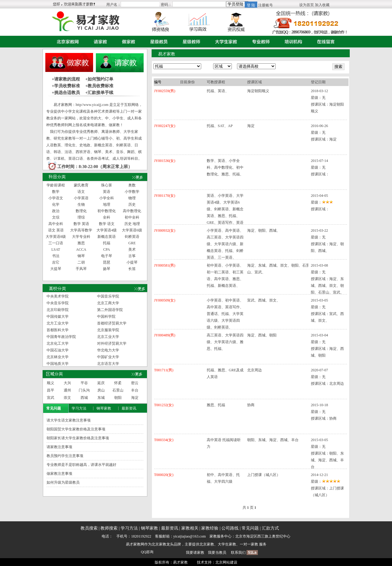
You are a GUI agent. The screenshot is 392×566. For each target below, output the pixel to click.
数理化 (81, 211)
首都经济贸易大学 (112, 323)
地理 (107, 204)
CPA (107, 249)
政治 (56, 211)
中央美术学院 (58, 296)
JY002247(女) (165, 126)
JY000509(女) (165, 300)
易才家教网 (135, 544)
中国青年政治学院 (61, 337)
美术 (132, 249)
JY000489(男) (165, 335)
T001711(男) (164, 370)
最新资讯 (129, 408)
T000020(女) (164, 475)
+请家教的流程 (66, 79)
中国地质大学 (58, 364)
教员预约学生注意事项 (65, 456)
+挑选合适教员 (66, 93)
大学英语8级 (56, 237)
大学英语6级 (132, 230)
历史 (132, 204)
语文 (81, 192)
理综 (81, 217)
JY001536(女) (165, 161)
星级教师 (190, 42)
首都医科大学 (58, 330)
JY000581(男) (165, 265)
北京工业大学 (108, 337)
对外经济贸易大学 (112, 343)
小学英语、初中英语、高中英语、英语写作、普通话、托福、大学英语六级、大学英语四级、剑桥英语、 (225, 314)
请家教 (99, 42)
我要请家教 (195, 553)
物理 (132, 198)
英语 (107, 192)
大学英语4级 (107, 230)
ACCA (81, 249)
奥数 (132, 185)
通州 (67, 390)
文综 (56, 217)
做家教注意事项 (59, 474)
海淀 (135, 398)
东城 (101, 398)
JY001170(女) (165, 196)
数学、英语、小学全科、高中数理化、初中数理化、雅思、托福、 (225, 167)
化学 (56, 204)
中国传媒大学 (58, 317)
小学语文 (56, 198)
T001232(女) (164, 405)
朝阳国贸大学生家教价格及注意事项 (76, 429)
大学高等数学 (81, 230)
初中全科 (132, 217)
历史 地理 (132, 224)
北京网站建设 (226, 562)
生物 (81, 204)
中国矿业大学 (108, 357)
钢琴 (81, 256)
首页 (66, 42)
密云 (135, 383)
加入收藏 (322, 5)
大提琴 (56, 269)
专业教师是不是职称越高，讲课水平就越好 (81, 465)
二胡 (81, 262)
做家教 (127, 42)
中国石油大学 (58, 350)
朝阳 (118, 398)
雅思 (81, 243)
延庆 (101, 383)
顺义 (51, 383)
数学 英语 (81, 224)
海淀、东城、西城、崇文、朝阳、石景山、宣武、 (278, 269)
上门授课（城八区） (264, 475)
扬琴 (107, 269)
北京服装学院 (108, 330)
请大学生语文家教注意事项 (69, 420)
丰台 (135, 390)
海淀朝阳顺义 (258, 91)
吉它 (56, 262)
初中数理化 (107, 211)
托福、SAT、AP (220, 126)
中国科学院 (106, 317)
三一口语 (56, 243)
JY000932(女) (165, 231)
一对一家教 (249, 544)
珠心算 (107, 185)
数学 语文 (107, 224)
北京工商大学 (108, 303)
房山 (101, 390)
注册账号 (266, 5)
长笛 (132, 269)
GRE (132, 243)
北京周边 (254, 370)
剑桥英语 (132, 237)
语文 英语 (56, 230)
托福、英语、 (218, 91)
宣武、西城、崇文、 (264, 300)
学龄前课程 (56, 185)
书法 (56, 256)
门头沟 (84, 390)
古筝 (132, 256)
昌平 (51, 390)
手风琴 (81, 269)
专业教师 (259, 42)
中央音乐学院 (58, 303)
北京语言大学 (108, 364)
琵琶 (107, 262)
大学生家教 (225, 42)
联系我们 (238, 553)
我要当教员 (217, 553)
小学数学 (132, 192)
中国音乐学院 (108, 296)
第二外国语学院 (110, 310)
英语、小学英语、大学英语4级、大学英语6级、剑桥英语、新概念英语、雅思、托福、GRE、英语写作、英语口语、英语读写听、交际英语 (225, 216)
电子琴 (107, 256)
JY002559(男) (165, 91)
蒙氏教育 (81, 185)
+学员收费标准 (66, 86)
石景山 (118, 390)
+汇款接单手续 (99, 93)
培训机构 (292, 42)
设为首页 (307, 5)
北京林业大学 (58, 357)
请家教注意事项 (59, 447)
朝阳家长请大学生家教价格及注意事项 (78, 438)
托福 (107, 243)
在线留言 (324, 42)
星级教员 (157, 42)
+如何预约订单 (99, 79)
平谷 (84, 383)
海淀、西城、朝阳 (262, 335)
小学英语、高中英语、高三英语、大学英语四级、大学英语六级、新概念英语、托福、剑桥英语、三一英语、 (225, 244)
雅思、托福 (216, 405)
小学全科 (107, 198)
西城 (84, 398)
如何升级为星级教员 (63, 482)
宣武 (51, 398)
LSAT (56, 249)
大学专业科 (81, 237)
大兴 (67, 383)
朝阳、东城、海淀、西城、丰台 (273, 440)
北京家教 (159, 544)
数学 (56, 192)
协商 (251, 405)
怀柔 (118, 383)
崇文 (67, 398)
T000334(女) (164, 440)
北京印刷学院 (58, 310)
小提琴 (132, 262)
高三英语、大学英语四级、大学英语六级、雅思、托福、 (225, 342)
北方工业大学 (58, 323)
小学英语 (81, 198)
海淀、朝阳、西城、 (264, 231)
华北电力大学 (108, 350)
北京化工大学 (58, 343)
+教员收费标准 (99, 86)
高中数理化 (132, 211)
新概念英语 (107, 237)
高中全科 (56, 224)
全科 (107, 217)
